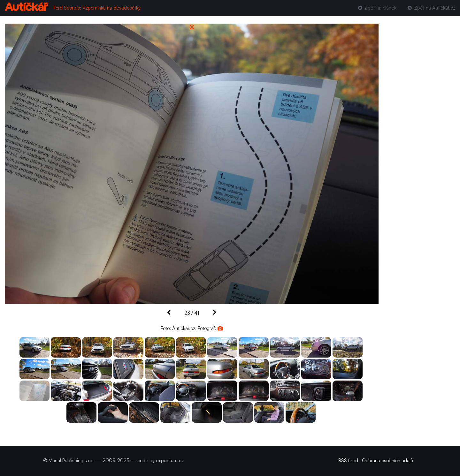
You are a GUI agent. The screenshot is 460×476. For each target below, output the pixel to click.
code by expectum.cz (161, 461)
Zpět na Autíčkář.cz (431, 8)
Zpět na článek (376, 8)
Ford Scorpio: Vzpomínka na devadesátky (97, 8)
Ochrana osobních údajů (387, 461)
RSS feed (348, 461)
